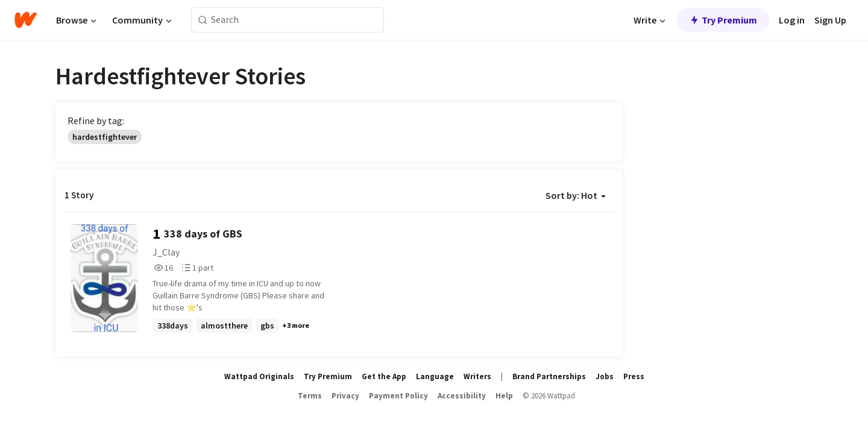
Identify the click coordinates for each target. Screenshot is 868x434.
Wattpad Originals (259, 376)
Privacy (345, 396)
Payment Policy (398, 396)
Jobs (605, 376)
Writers (477, 376)
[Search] (203, 20)
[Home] (26, 20)
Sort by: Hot (576, 195)
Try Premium (723, 20)
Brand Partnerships (549, 376)
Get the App (384, 376)
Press (634, 376)
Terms (310, 396)
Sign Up (830, 20)
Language (435, 376)
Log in (792, 20)
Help (504, 396)
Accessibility (462, 396)
